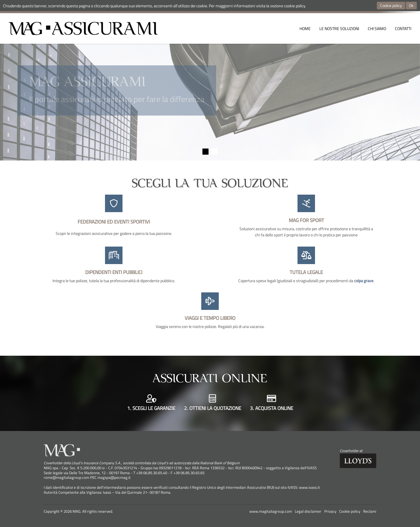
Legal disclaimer (308, 511)
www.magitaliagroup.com (271, 511)
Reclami (370, 511)
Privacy (330, 511)
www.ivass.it (309, 487)
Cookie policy (391, 5)
